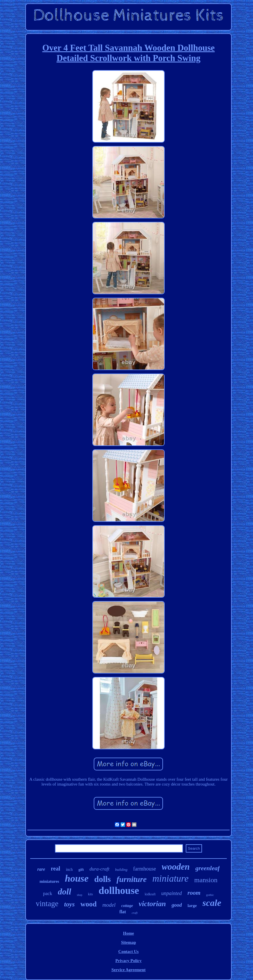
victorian (152, 904)
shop (80, 895)
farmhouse (144, 869)
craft (135, 913)
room (194, 893)
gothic (210, 895)
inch (69, 870)
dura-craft (99, 869)
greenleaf (208, 868)
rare (41, 869)
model (109, 905)
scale (212, 903)
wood (88, 904)
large (192, 906)
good (177, 905)
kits (90, 894)
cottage (127, 906)
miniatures (49, 881)
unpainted (172, 893)
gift (81, 870)
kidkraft (150, 894)
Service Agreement (128, 970)
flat (123, 912)
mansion (206, 880)
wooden (176, 867)
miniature (171, 878)
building (121, 870)
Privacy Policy (128, 961)
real (55, 869)
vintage (47, 904)
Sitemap (129, 942)
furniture (132, 879)
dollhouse (119, 891)
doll (65, 891)
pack (48, 893)
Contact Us (128, 951)
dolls (103, 879)
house (77, 878)
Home (128, 933)
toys (69, 904)
